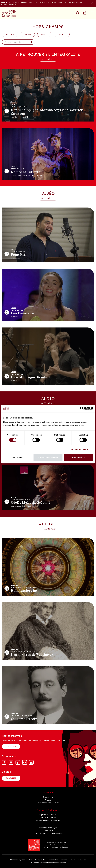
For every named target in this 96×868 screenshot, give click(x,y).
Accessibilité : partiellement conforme (49, 863)
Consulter (11, 778)
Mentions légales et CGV (21, 860)
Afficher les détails (79, 449)
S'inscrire (11, 747)
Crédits (64, 860)
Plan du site (81, 860)
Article (62, 34)
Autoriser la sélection (48, 458)
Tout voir (48, 59)
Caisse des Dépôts (48, 817)
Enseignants (48, 797)
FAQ (72, 860)
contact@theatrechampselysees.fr (48, 833)
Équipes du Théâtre (48, 815)
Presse (48, 800)
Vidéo (28, 34)
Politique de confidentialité (46, 860)
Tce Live (10, 34)
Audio (44, 34)
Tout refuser (18, 458)
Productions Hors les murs (48, 803)
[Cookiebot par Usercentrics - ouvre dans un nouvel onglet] (82, 408)
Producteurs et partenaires (48, 820)
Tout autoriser (78, 458)
